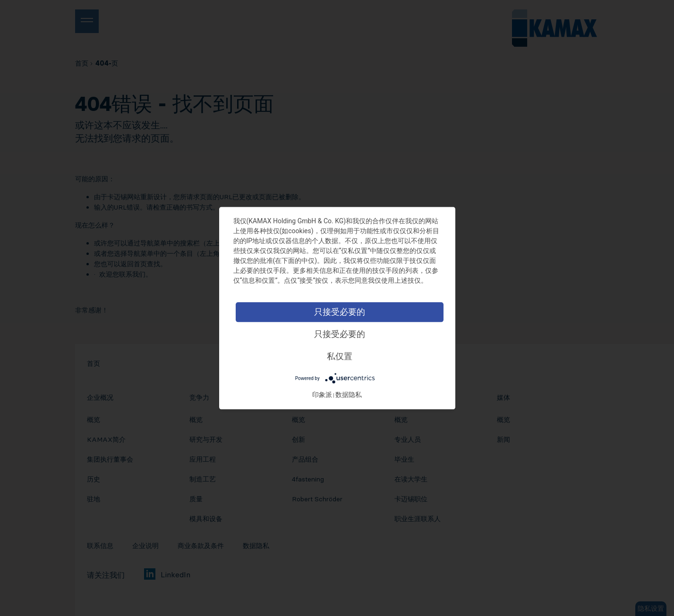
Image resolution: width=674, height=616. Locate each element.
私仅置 (341, 356)
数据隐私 (350, 395)
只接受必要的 (341, 312)
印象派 (324, 395)
